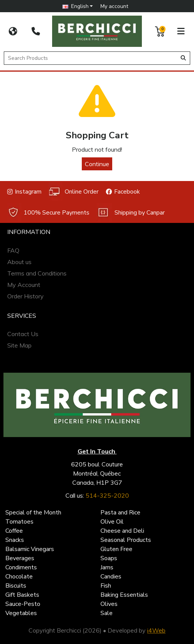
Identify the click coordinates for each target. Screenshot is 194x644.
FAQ (13, 250)
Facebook (123, 192)
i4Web (156, 630)
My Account (24, 285)
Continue (97, 164)
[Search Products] (92, 58)
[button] (78, 6)
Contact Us (23, 334)
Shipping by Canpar (131, 212)
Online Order (74, 191)
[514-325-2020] (36, 31)
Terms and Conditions (37, 273)
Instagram (24, 192)
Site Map (19, 345)
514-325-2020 (107, 495)
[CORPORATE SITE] (13, 31)
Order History (25, 296)
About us (19, 262)
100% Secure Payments (48, 212)
